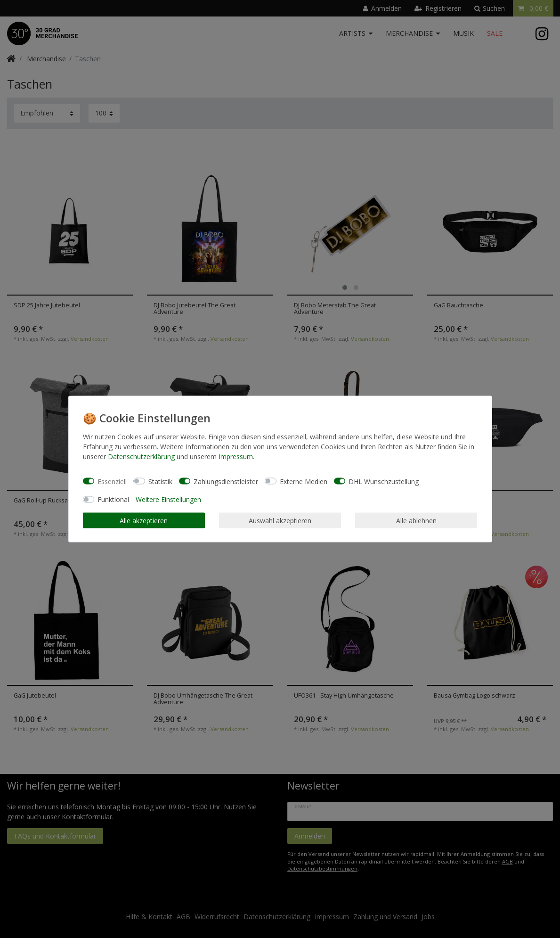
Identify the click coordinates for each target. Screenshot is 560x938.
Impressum (236, 457)
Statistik (160, 481)
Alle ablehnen (416, 520)
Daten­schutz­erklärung (141, 457)
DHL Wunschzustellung (384, 481)
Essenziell (112, 481)
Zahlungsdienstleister (226, 481)
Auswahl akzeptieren (280, 520)
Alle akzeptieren (144, 520)
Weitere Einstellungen (168, 499)
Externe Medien (304, 481)
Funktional (113, 499)
